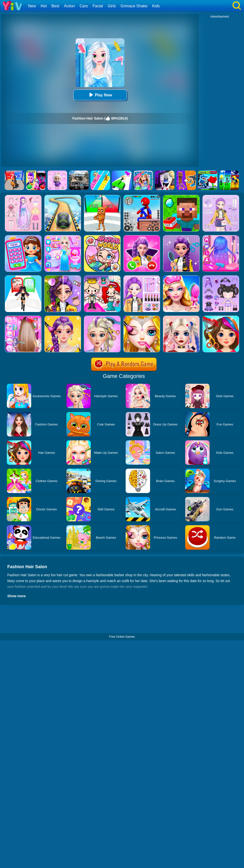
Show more (16, 596)
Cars (84, 6)
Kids (156, 6)
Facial (98, 6)
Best (55, 6)
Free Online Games (122, 637)
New (32, 6)
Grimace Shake (134, 6)
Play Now (100, 95)
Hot (44, 6)
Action (69, 6)
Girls (112, 6)
